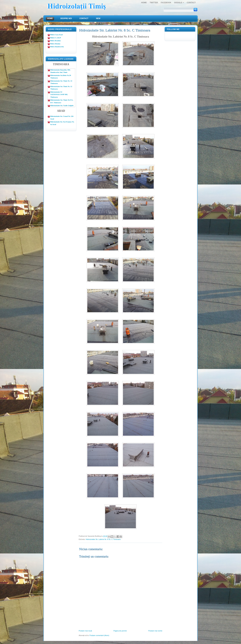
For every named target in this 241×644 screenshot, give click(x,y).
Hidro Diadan (55, 44)
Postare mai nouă (85, 631)
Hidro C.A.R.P (56, 38)
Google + (179, 3)
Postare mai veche (155, 631)
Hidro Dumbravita (57, 47)
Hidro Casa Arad (56, 35)
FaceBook (166, 3)
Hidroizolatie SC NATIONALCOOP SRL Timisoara (59, 94)
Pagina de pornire (120, 631)
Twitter (154, 3)
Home (144, 3)
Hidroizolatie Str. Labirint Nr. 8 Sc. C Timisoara (103, 539)
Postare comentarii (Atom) (99, 635)
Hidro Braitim (55, 41)
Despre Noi (66, 18)
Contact (191, 3)
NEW (98, 18)
